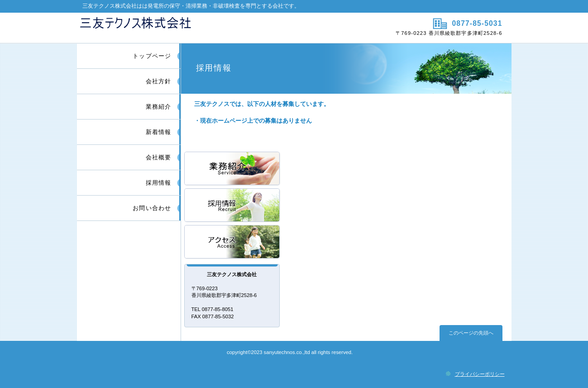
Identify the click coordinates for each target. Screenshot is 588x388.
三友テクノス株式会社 (184, 28)
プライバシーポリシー (480, 374)
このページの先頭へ (471, 333)
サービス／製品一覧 (233, 169)
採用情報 (233, 206)
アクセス (233, 242)
